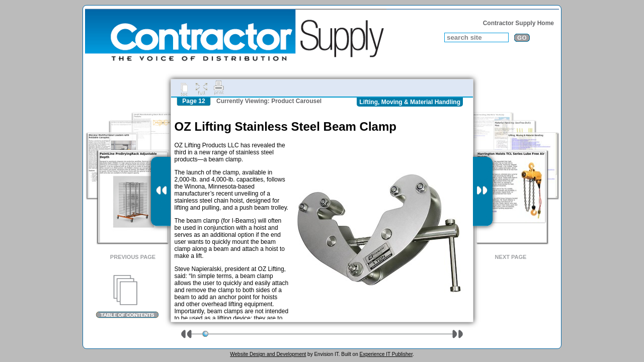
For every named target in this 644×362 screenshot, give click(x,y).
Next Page (511, 257)
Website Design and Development (268, 354)
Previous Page (133, 257)
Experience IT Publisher (386, 354)
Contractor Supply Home (518, 23)
